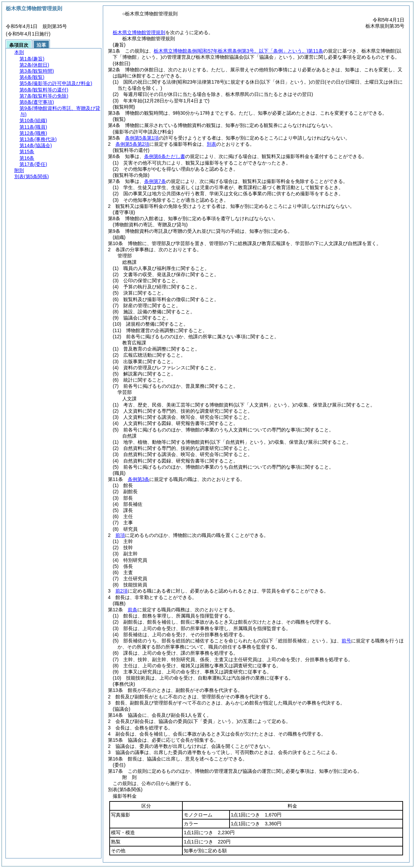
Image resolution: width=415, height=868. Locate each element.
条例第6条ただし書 (165, 156)
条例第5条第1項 (142, 138)
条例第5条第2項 (133, 144)
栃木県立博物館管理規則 (139, 32)
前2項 (122, 591)
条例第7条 (155, 181)
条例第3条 (139, 479)
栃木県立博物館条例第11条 (238, 51)
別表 (211, 144)
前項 (120, 535)
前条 (133, 610)
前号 (346, 641)
